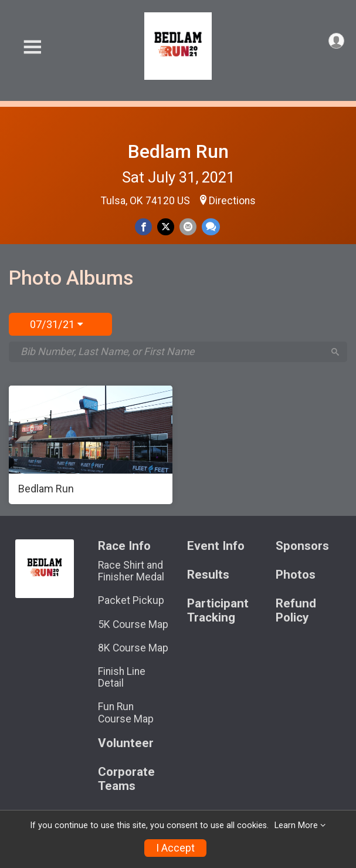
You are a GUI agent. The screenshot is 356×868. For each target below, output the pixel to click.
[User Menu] (336, 41)
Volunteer (126, 743)
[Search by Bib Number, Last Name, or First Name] (172, 352)
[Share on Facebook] (143, 227)
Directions (232, 201)
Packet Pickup (131, 600)
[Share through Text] (211, 227)
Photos (296, 575)
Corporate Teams (126, 779)
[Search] (335, 352)
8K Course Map (133, 648)
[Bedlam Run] (91, 445)
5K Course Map (133, 624)
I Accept (175, 848)
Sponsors (302, 546)
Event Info (216, 546)
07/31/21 (56, 324)
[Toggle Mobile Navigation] (32, 47)
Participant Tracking (218, 611)
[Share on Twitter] (166, 227)
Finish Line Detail (122, 677)
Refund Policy (296, 611)
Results (208, 575)
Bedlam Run (178, 151)
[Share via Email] (188, 227)
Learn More (296, 825)
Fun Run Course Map (126, 712)
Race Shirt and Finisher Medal (131, 571)
